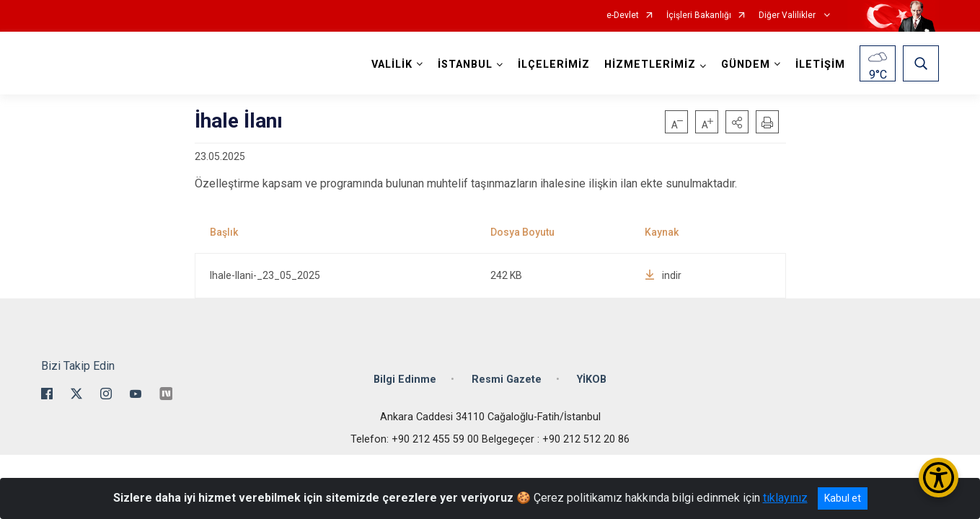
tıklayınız (785, 498)
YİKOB (592, 380)
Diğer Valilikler (788, 15)
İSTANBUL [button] (465, 65)
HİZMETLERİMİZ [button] (650, 65)
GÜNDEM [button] (746, 65)
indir (663, 275)
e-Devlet (623, 15)
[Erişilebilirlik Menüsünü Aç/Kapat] (939, 478)
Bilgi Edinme (405, 380)
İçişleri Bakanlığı (699, 15)
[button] (737, 122)
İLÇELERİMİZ (554, 65)
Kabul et (843, 498)
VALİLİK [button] (392, 65)
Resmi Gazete (507, 380)
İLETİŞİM (820, 65)
